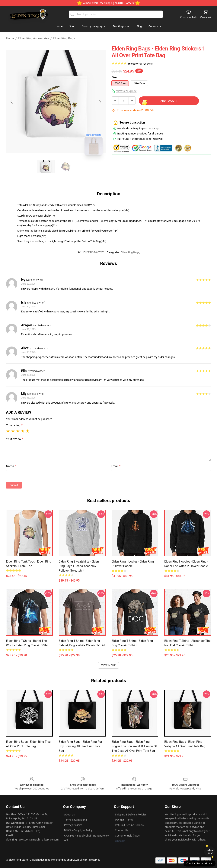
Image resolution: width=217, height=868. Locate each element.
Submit (14, 485)
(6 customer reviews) (140, 64)
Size (114, 77)
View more (108, 665)
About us (69, 815)
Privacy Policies (73, 825)
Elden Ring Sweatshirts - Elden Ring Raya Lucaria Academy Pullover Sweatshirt (79, 566)
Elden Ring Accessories (34, 38)
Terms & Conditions (75, 820)
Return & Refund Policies (129, 825)
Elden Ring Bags (64, 38)
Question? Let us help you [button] (199, 863)
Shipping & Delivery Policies (131, 815)
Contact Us (121, 830)
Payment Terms (124, 820)
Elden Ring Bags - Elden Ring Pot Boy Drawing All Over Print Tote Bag (80, 746)
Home (10, 38)
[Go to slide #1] (46, 166)
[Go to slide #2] (66, 166)
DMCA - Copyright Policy (78, 830)
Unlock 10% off (210, 852)
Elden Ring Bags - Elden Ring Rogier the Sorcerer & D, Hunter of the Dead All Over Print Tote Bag (134, 746)
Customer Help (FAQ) (127, 836)
